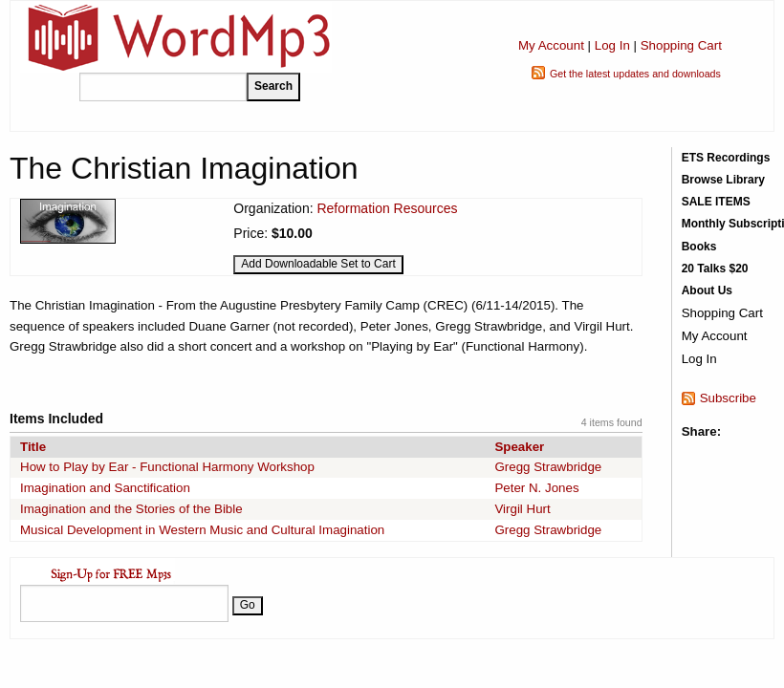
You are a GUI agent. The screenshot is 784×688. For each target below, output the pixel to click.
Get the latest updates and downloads (635, 74)
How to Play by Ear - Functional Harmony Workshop (167, 467)
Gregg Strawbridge (548, 467)
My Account (551, 45)
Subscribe (728, 398)
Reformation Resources (387, 208)
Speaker (519, 447)
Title (33, 447)
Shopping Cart (681, 45)
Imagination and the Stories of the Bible (131, 509)
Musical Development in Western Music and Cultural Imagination (202, 530)
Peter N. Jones (536, 488)
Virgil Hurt (522, 509)
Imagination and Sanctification (105, 488)
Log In (612, 45)
